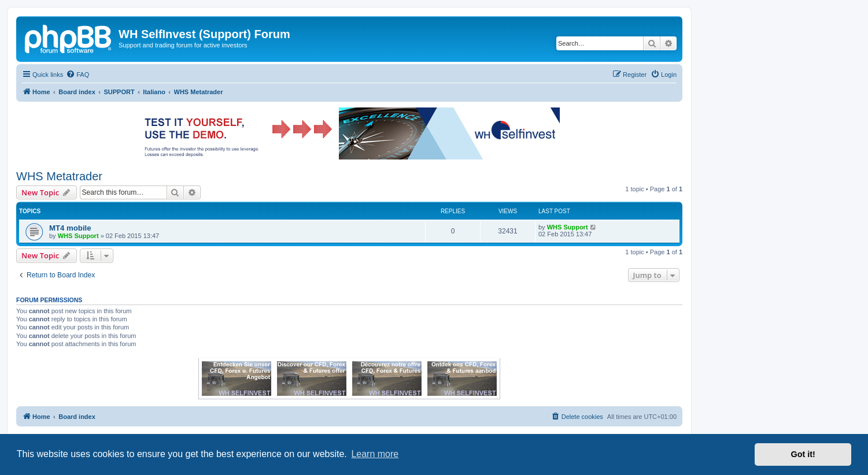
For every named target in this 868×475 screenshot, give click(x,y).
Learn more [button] (375, 454)
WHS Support (78, 236)
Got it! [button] (803, 454)
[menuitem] (77, 75)
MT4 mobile (70, 228)
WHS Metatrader (59, 176)
